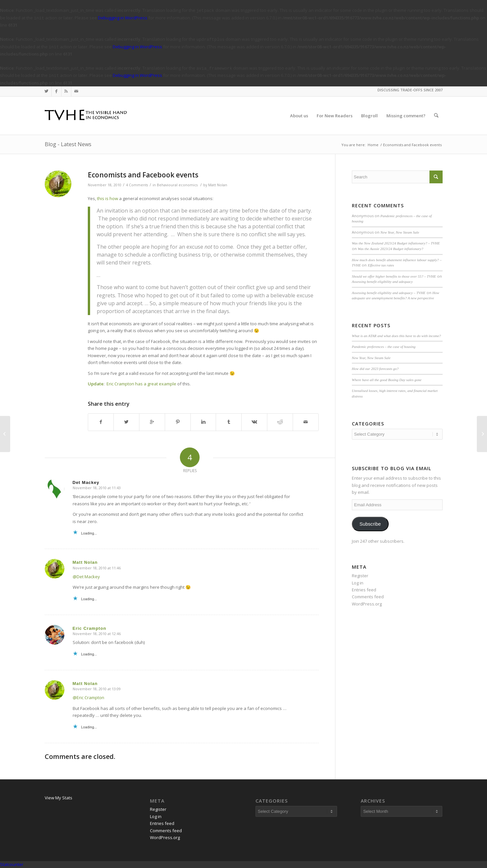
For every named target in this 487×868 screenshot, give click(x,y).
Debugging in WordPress (123, 18)
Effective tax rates (381, 265)
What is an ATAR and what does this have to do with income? (396, 336)
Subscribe (370, 524)
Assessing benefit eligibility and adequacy (382, 282)
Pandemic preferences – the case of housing (384, 347)
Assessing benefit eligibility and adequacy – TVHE (389, 293)
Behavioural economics (177, 185)
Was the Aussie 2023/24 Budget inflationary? (390, 249)
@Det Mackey (86, 577)
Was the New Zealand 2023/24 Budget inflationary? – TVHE (396, 243)
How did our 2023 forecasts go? (375, 369)
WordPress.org (367, 604)
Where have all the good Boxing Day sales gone (387, 380)
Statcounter (12, 864)
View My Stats (59, 798)
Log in (358, 583)
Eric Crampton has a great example (141, 384)
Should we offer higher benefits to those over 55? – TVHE (394, 276)
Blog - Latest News (68, 144)
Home (373, 145)
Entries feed (364, 590)
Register (360, 576)
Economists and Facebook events (143, 175)
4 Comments (137, 185)
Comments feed (368, 597)
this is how (108, 198)
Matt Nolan (218, 185)
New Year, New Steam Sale (400, 232)
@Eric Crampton (88, 697)
